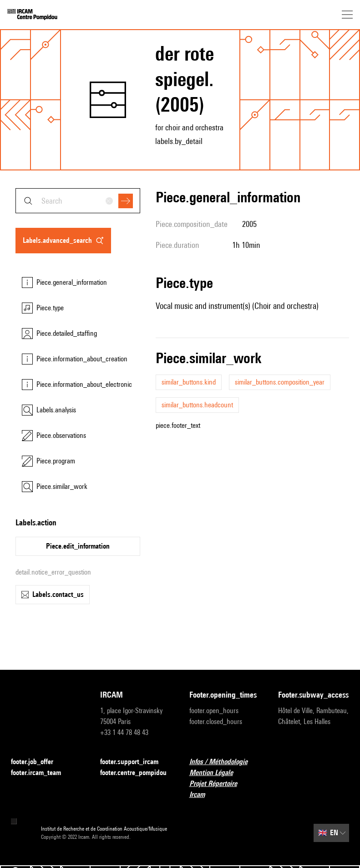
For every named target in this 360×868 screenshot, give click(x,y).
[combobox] (78, 201)
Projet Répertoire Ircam (225, 789)
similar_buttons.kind (189, 382)
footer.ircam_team (41, 773)
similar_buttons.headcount (197, 405)
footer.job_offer (38, 762)
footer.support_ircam (135, 762)
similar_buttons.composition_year (280, 382)
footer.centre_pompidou (136, 773)
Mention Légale (217, 773)
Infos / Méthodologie (224, 762)
